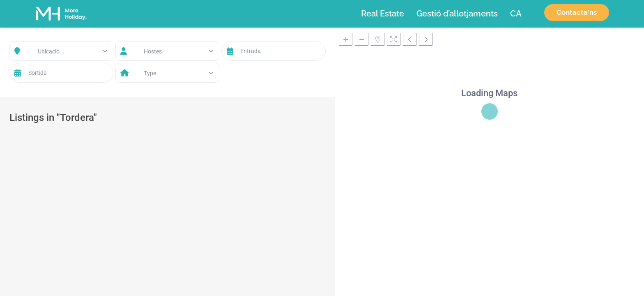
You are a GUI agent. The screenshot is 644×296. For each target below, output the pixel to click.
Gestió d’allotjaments (457, 14)
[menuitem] (516, 14)
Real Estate (383, 14)
